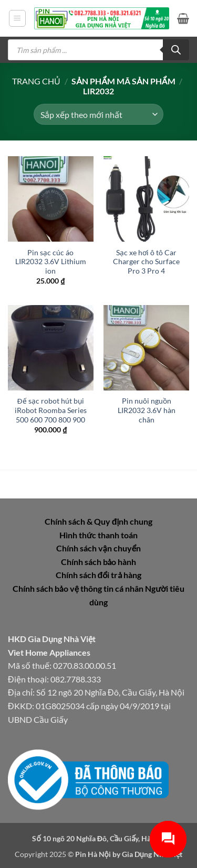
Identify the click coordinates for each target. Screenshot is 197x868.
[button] (17, 18)
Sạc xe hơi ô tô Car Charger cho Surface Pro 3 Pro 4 (146, 262)
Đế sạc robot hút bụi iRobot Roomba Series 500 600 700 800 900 (51, 410)
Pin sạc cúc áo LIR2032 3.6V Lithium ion (51, 262)
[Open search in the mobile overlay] (98, 50)
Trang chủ (36, 81)
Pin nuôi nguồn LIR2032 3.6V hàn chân (147, 410)
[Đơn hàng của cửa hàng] (98, 114)
